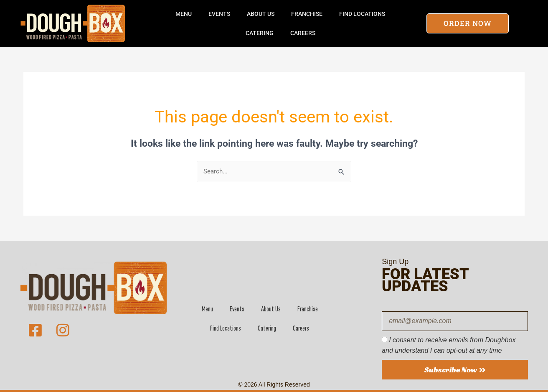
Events (219, 14)
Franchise (307, 14)
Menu (184, 14)
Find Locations (362, 14)
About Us (261, 14)
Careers (303, 33)
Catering (260, 33)
